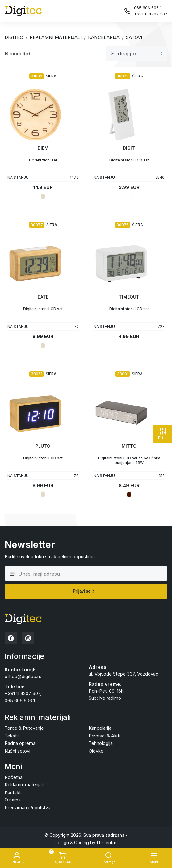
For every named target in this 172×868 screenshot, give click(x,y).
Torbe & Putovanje (24, 728)
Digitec (14, 37)
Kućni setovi (17, 751)
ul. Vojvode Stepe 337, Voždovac (124, 674)
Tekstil (12, 736)
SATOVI (134, 37)
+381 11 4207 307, (23, 693)
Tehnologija (101, 743)
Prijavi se (85, 591)
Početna (14, 777)
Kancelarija (100, 728)
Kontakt (13, 792)
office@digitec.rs (23, 676)
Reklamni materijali (56, 37)
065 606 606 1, (148, 8)
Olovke (96, 751)
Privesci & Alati (104, 736)
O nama (13, 800)
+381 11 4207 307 (151, 14)
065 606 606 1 (20, 700)
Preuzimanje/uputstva (27, 808)
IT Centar (107, 842)
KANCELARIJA (104, 37)
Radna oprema (20, 743)
